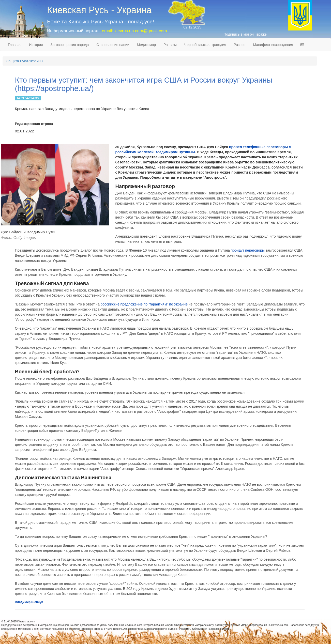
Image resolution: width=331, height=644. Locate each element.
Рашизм (170, 45)
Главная (15, 45)
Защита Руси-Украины (25, 61)
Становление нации (113, 45)
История (36, 45)
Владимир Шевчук (29, 602)
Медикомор (146, 45)
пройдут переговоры (248, 250)
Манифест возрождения (273, 45)
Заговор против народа (70, 45)
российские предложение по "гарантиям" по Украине (144, 304)
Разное (239, 45)
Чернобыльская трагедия (205, 45)
